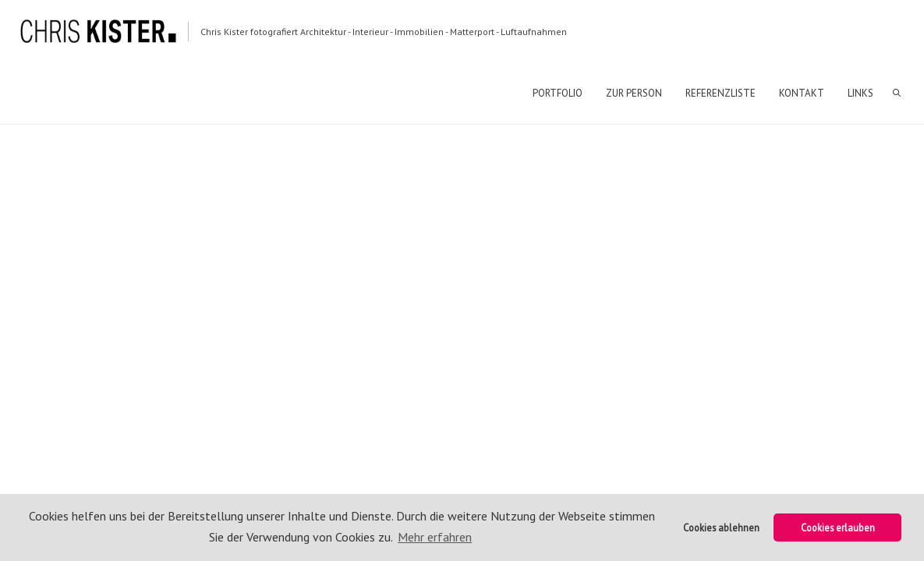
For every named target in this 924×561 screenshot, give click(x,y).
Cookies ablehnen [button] (721, 527)
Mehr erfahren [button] (435, 537)
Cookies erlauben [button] (838, 527)
